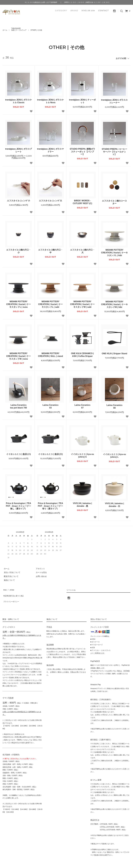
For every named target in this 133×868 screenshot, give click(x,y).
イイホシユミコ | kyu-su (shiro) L (114, 454)
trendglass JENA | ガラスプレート (19, 149)
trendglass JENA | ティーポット (82, 100)
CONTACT (104, 11)
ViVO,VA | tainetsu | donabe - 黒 (82, 503)
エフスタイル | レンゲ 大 (51, 199)
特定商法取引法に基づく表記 (14, 592)
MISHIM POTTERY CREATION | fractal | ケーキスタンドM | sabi (82, 303)
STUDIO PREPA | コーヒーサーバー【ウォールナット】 (114, 151)
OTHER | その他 (36, 30)
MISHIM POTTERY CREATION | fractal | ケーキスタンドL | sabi (50, 303)
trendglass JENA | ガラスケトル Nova (50, 100)
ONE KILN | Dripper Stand (114, 352)
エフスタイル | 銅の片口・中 (50, 250)
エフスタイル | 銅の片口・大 (82, 250)
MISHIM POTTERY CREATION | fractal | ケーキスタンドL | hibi (114, 251)
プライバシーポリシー (12, 596)
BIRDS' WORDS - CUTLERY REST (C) (82, 201)
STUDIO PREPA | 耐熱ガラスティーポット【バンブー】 (82, 150)
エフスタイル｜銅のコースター (114, 201)
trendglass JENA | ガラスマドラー (50, 149)
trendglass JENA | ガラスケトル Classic (19, 100)
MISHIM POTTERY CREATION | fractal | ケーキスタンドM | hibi (114, 303)
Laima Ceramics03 (50, 405)
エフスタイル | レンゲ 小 (19, 199)
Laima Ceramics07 (82, 405)
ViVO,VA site (88, 11)
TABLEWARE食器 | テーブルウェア (19, 29)
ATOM (10, 588)
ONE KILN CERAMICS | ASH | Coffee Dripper (82, 354)
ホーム (5, 30)
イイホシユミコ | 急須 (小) (18, 453)
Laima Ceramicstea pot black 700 (19, 405)
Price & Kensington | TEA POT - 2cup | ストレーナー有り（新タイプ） (51, 505)
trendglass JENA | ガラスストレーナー (114, 100)
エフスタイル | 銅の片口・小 (19, 250)
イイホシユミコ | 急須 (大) (50, 453)
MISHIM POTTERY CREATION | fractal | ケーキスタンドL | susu (19, 303)
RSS (4, 588)
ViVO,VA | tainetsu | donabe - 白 (114, 504)
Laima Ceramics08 (114, 405)
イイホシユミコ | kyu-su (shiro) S (82, 454)
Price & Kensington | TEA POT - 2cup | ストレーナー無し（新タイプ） (19, 505)
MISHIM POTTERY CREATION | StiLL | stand (50, 354)
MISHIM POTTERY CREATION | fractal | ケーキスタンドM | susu (19, 355)
